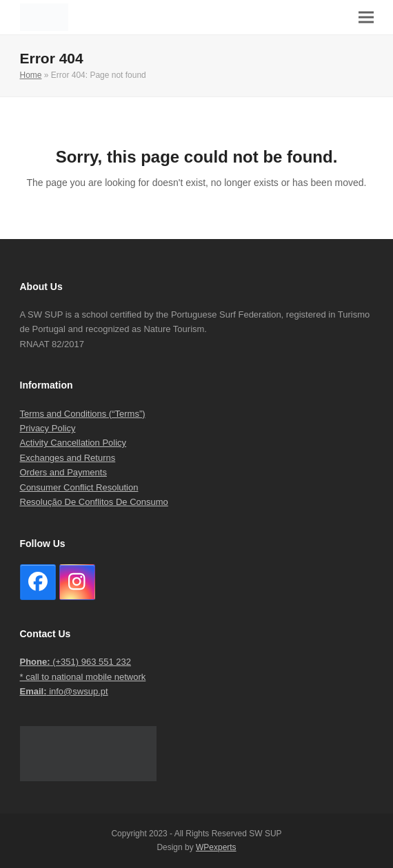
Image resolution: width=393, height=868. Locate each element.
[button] (366, 18)
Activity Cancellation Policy (73, 443)
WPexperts (216, 847)
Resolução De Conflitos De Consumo (94, 502)
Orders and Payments (63, 472)
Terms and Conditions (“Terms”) (83, 414)
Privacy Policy (48, 428)
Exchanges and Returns (68, 458)
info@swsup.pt (64, 691)
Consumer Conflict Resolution (79, 487)
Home (31, 75)
